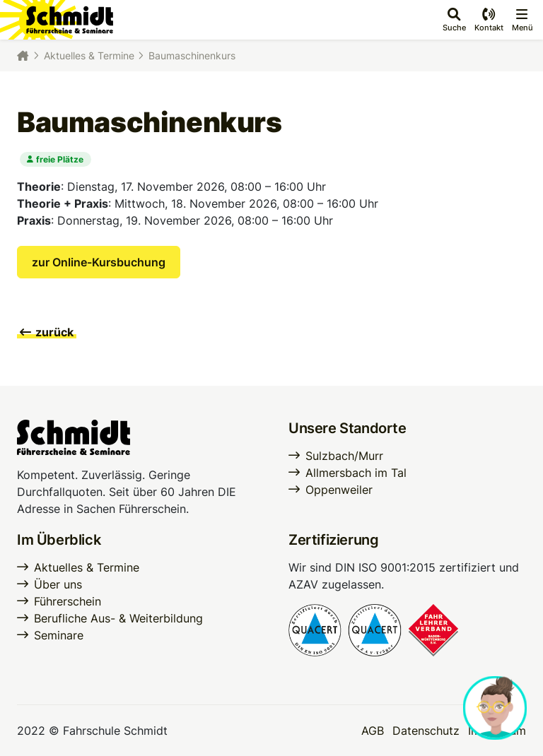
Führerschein (68, 601)
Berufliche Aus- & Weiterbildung (118, 618)
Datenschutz (426, 731)
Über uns (58, 584)
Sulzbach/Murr (344, 456)
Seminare (59, 635)
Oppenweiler (339, 490)
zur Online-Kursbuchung (99, 262)
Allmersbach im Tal (356, 473)
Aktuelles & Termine (89, 55)
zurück (47, 332)
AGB (373, 731)
